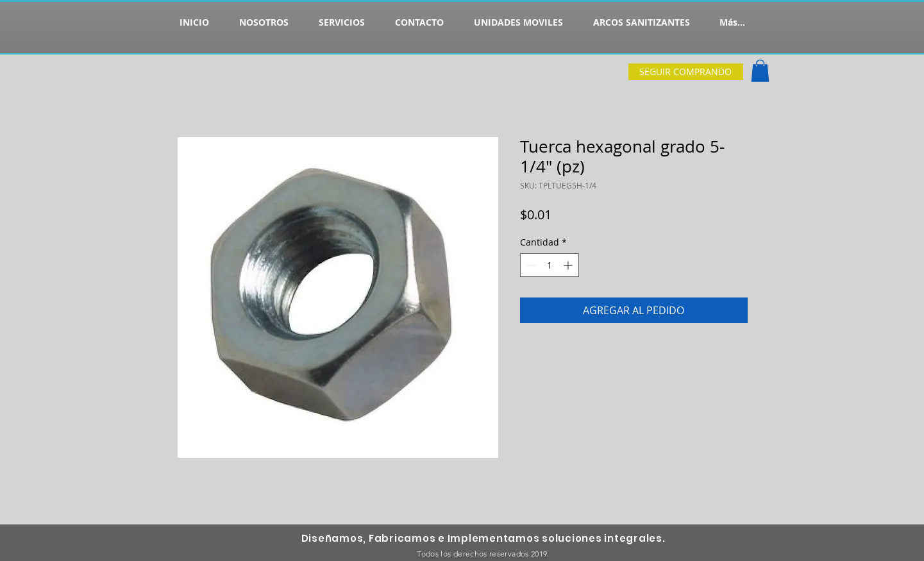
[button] (760, 71)
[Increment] (569, 265)
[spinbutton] (550, 265)
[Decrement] (530, 265)
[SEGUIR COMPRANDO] (686, 72)
